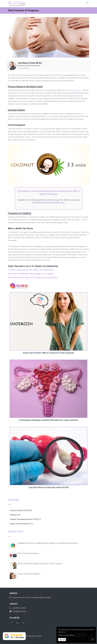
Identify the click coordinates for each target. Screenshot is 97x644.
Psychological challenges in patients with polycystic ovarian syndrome (49, 420)
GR (93, 639)
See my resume (23, 68)
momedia (39, 636)
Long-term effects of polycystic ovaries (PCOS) (48, 487)
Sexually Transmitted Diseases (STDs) (24, 519)
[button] (14, 636)
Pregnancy (14, 515)
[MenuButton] (87, 3)
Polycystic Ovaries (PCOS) (20, 510)
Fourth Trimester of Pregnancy (29, 574)
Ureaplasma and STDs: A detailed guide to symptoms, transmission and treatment (48, 543)
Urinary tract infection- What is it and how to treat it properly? (48, 353)
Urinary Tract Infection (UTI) (20, 524)
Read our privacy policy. (66, 635)
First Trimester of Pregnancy (28, 553)
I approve (62, 640)
